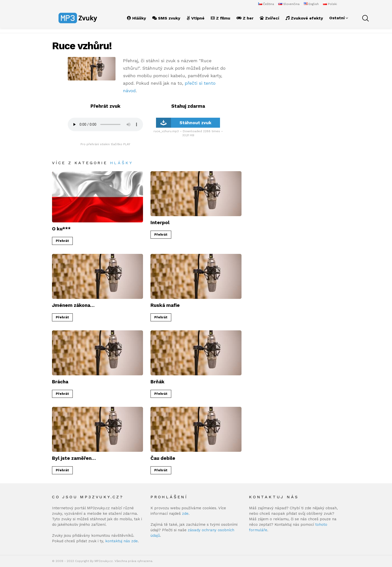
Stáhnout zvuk (184, 123)
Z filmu (220, 18)
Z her (245, 18)
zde (185, 514)
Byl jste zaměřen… (74, 458)
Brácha (60, 382)
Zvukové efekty (304, 18)
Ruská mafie (165, 305)
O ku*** (61, 229)
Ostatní (337, 18)
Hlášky (136, 18)
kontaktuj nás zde (121, 541)
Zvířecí (269, 18)
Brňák (157, 382)
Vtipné (195, 18)
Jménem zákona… (73, 305)
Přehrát (62, 241)
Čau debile (163, 458)
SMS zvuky (166, 18)
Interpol (160, 223)
